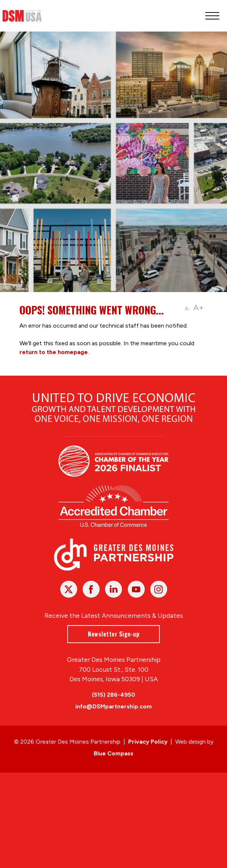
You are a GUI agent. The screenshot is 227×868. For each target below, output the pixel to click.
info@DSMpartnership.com (113, 706)
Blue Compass (113, 753)
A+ (199, 308)
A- (188, 309)
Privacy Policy (148, 742)
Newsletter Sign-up (113, 634)
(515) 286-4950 (113, 695)
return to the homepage (54, 352)
